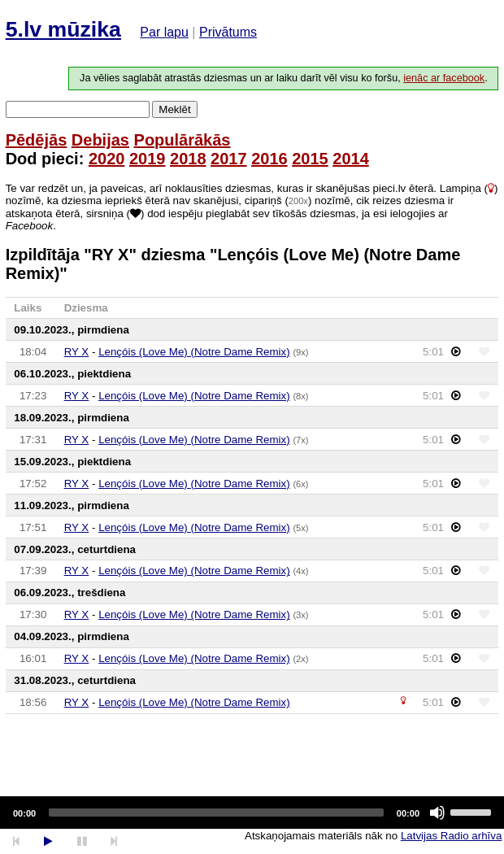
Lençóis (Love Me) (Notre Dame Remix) (194, 352)
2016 (269, 159)
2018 (188, 159)
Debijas (100, 140)
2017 (229, 159)
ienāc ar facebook (444, 78)
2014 (351, 159)
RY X (77, 352)
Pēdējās (37, 140)
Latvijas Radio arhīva (451, 836)
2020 (107, 159)
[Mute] (437, 813)
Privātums (228, 32)
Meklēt (174, 109)
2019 (148, 159)
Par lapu (164, 32)
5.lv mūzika (63, 29)
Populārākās (182, 140)
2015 (310, 159)
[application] (252, 813)
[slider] (216, 813)
